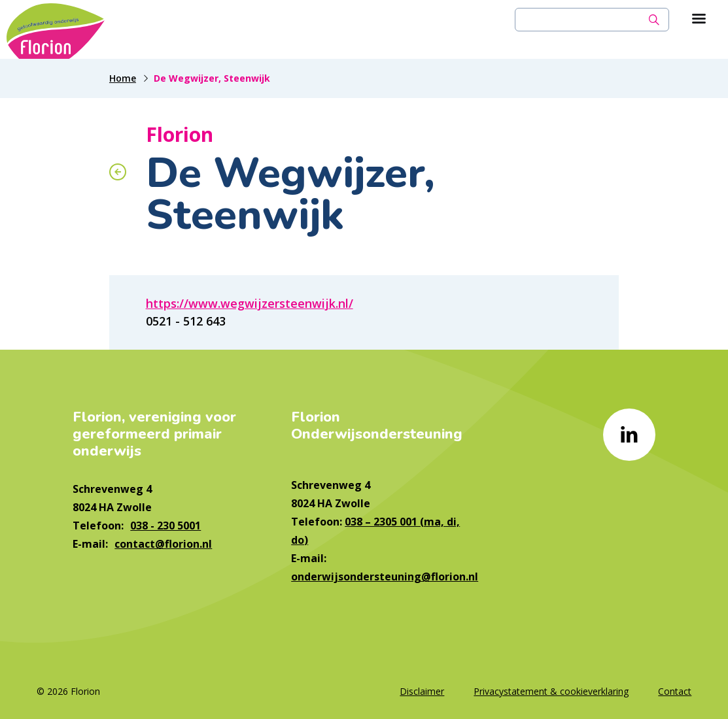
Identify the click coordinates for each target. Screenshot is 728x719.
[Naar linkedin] (629, 435)
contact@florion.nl (163, 544)
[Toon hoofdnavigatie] (699, 20)
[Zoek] (654, 20)
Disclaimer (422, 691)
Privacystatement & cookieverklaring (551, 691)
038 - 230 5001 (165, 526)
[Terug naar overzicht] (118, 172)
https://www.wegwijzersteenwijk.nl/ (250, 303)
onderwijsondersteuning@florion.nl (385, 577)
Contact (675, 691)
